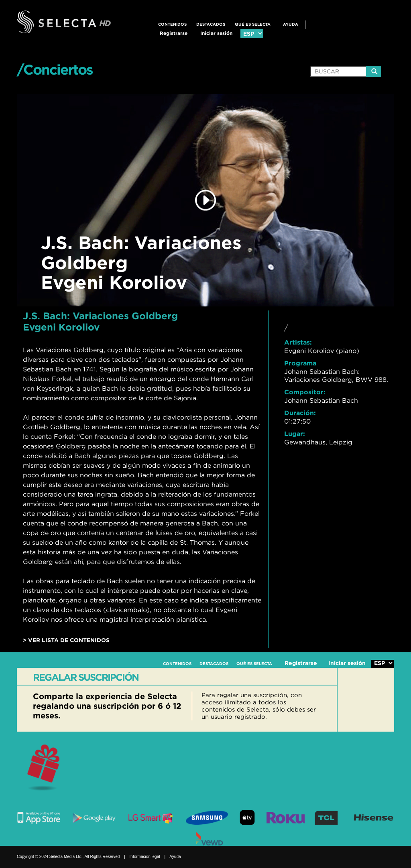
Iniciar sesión (216, 33)
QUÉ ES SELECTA (253, 24)
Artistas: (298, 342)
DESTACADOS (211, 24)
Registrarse (174, 33)
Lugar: (295, 434)
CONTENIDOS (172, 24)
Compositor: (305, 392)
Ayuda (291, 24)
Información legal (145, 857)
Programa (300, 363)
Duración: (300, 413)
